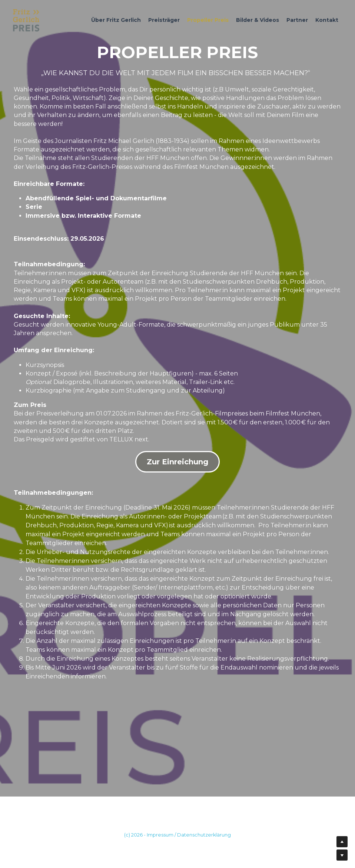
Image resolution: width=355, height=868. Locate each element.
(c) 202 (132, 835)
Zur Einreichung (177, 462)
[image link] (26, 20)
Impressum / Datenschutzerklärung (189, 835)
